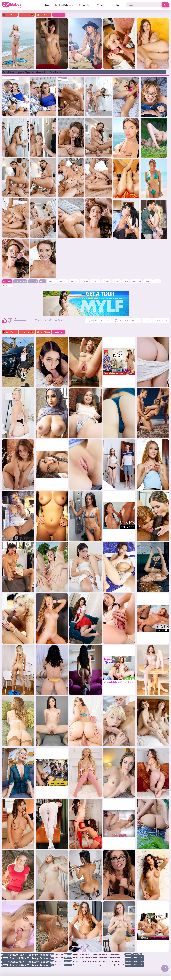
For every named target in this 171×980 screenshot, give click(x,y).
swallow (148, 281)
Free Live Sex (27, 15)
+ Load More (59, 15)
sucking (84, 281)
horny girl (8, 286)
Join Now (7, 281)
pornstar (106, 281)
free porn (63, 281)
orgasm (116, 281)
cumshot (95, 281)
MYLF (43, 281)
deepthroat (136, 281)
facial (157, 281)
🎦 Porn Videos (43, 15)
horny (126, 281)
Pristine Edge (20, 281)
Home (5, 976)
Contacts (15, 976)
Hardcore (33, 281)
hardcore (74, 281)
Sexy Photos (10, 15)
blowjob (52, 281)
